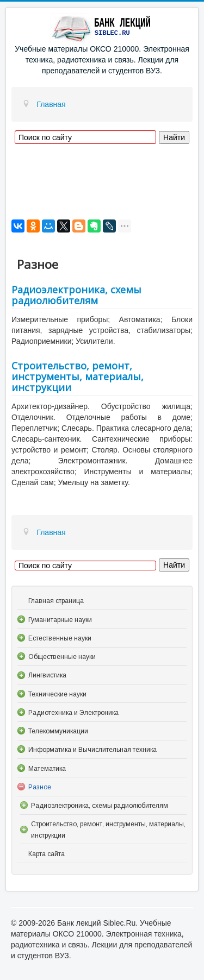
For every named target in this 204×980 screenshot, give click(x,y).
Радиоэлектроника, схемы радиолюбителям (76, 295)
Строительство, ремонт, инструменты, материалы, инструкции (78, 376)
